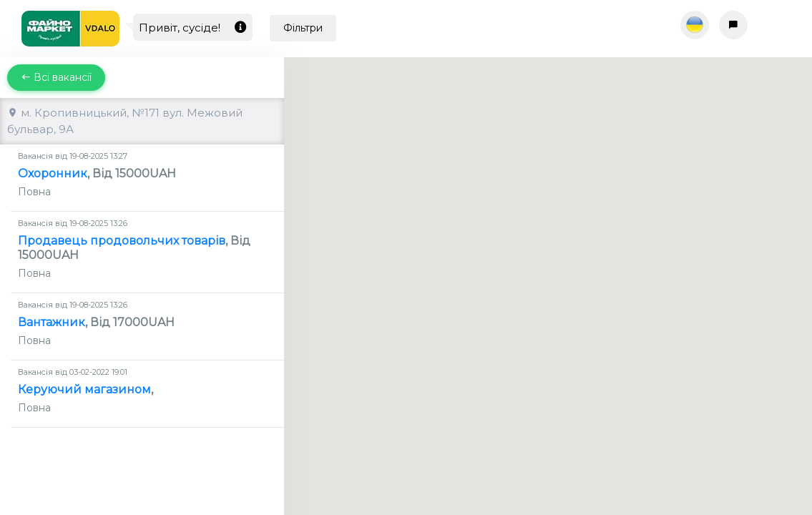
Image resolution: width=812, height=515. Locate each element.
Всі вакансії (56, 77)
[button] (548, 273)
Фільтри (303, 28)
